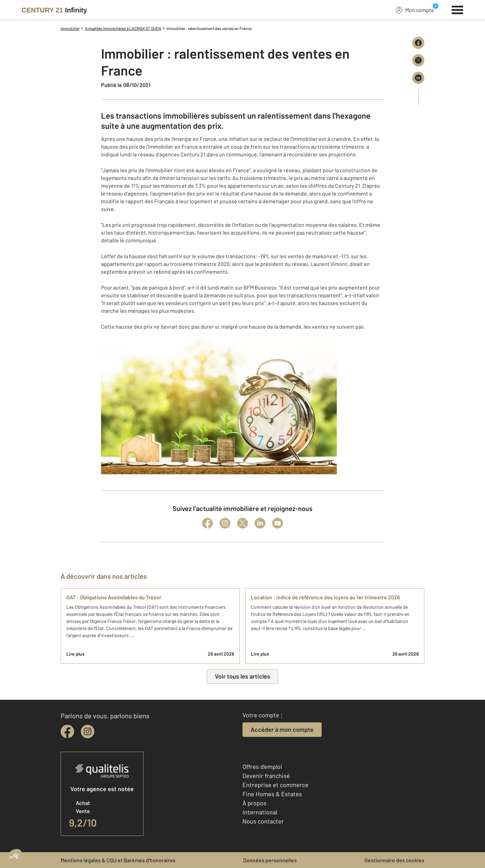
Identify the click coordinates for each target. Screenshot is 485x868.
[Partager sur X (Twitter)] (418, 60)
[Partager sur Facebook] (418, 43)
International (260, 812)
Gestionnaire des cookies (394, 860)
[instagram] (88, 731)
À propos (254, 803)
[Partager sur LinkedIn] (418, 78)
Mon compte (415, 10)
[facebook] (67, 731)
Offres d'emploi (262, 767)
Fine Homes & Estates (272, 794)
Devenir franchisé (266, 776)
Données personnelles (270, 860)
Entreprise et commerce (276, 785)
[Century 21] (54, 10)
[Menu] (458, 9)
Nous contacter (263, 821)
